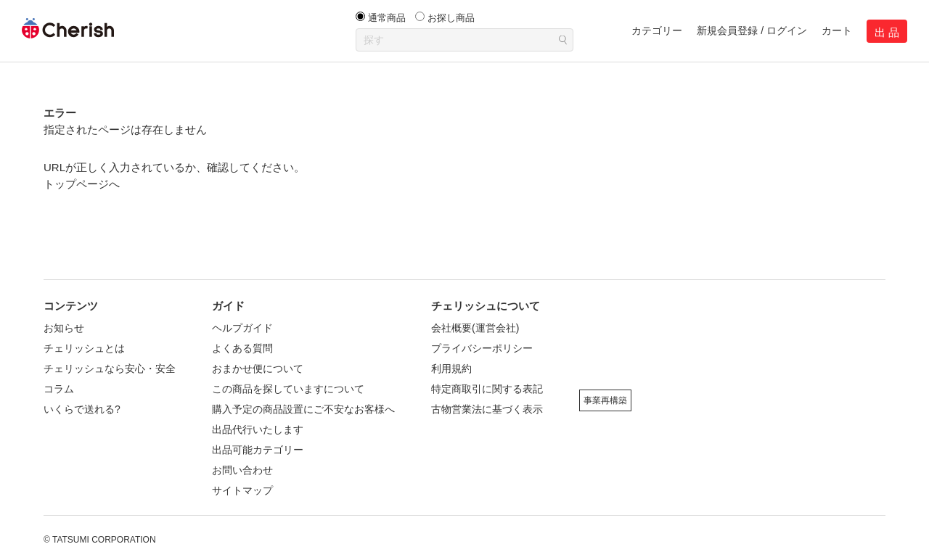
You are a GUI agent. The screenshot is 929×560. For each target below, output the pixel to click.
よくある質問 (242, 348)
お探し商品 (451, 18)
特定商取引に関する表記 (487, 389)
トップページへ (82, 184)
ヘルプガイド (242, 328)
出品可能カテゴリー (258, 450)
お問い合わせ (242, 470)
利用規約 (451, 368)
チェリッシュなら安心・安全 (110, 368)
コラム (59, 389)
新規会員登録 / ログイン (752, 30)
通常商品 (387, 18)
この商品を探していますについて (288, 389)
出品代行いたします (258, 429)
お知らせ (64, 328)
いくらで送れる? (82, 409)
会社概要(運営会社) (475, 328)
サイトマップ (242, 490)
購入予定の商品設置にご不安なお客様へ (303, 409)
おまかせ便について (258, 368)
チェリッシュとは (84, 348)
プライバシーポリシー (482, 348)
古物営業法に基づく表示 (487, 409)
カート (837, 30)
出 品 (887, 32)
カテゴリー (657, 30)
